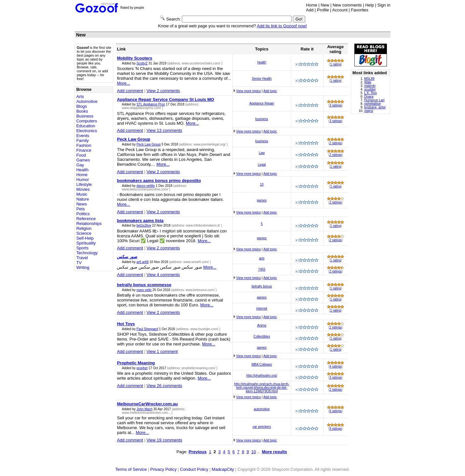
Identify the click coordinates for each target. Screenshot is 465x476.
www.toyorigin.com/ (205, 329)
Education (86, 126)
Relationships (89, 224)
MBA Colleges (262, 364)
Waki (368, 82)
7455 (262, 269)
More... (123, 83)
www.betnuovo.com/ (200, 290)
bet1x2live (144, 225)
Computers (87, 121)
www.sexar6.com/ (197, 262)
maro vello (144, 290)
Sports (82, 248)
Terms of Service (131, 469)
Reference (86, 219)
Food (81, 155)
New (325, 5)
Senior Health (262, 79)
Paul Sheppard (147, 329)
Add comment (130, 91)
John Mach (145, 409)
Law (262, 153)
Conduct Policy (194, 469)
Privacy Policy (164, 469)
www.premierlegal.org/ (210, 144)
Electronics (87, 131)
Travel (82, 258)
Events (83, 136)
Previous (198, 452)
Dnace (369, 97)
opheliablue (372, 104)
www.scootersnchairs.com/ (202, 63)
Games (83, 160)
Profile (323, 10)
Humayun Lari (374, 100)
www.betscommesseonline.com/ (145, 189)
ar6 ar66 (143, 262)
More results (274, 452)
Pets (80, 209)
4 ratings (335, 366)
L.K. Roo (370, 93)
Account (340, 10)
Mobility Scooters (134, 58)
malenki (370, 86)
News (82, 204)
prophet (142, 368)
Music (82, 194)
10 (262, 184)
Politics (83, 214)
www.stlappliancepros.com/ (142, 108)
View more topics (249, 91)
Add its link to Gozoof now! (282, 26)
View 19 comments (164, 440)
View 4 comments (163, 275)
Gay (80, 165)
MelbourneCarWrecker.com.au (147, 404)
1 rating (335, 64)
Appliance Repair (262, 103)
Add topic (270, 91)
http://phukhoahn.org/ (262, 376)
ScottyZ (142, 63)
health (262, 62)
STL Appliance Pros (151, 104)
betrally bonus (262, 286)
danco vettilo (146, 186)
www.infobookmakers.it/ (203, 225)
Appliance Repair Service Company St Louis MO (165, 99)
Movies (83, 189)
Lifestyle (84, 184)
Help (369, 5)
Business (85, 116)
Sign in (384, 5)
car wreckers (262, 427)
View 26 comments (164, 386)
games (262, 200)
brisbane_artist (375, 107)
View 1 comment (162, 351)
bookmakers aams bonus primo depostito (159, 181)
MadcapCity (223, 469)
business (262, 119)
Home (312, 5)
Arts (80, 97)
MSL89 (369, 79)
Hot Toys (126, 324)
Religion (84, 228)
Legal (262, 165)
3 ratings (335, 105)
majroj (369, 111)
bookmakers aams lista (140, 221)
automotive (262, 409)
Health (82, 170)
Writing (83, 267)
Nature (82, 199)
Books (82, 111)
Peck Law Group (133, 139)
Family (82, 140)
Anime (262, 325)
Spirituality (86, 243)
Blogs (82, 106)
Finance (84, 150)
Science (84, 233)
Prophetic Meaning (136, 363)
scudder (370, 89)
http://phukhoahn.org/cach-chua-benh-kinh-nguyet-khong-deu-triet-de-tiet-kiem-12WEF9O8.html (262, 388)
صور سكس (127, 257)
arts (262, 258)
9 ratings (335, 429)
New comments (347, 5)
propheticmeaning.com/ (199, 368)
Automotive (87, 101)
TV (79, 263)
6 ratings (335, 411)
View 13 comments (164, 130)
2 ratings (335, 143)
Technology (87, 253)
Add (310, 10)
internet (262, 308)
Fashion (84, 145)
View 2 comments (163, 91)
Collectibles (262, 336)
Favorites (359, 10)
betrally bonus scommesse (144, 285)
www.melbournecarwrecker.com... (146, 413)
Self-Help (85, 238)
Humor (82, 180)
